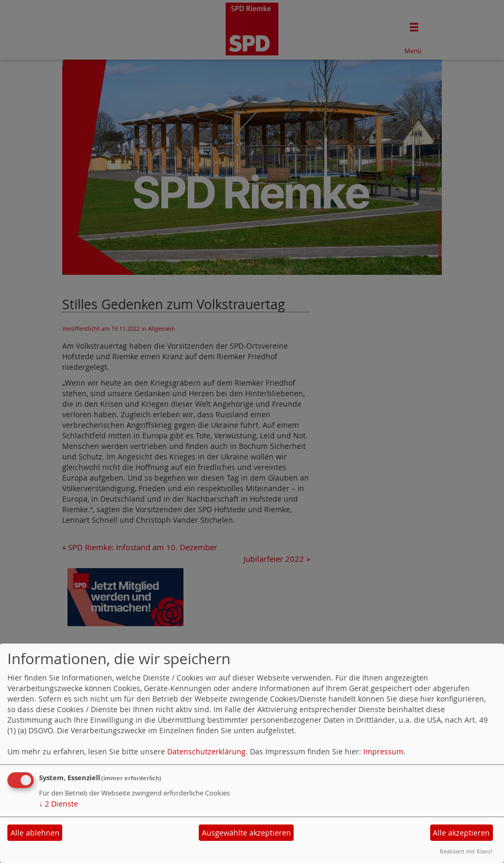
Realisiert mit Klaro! (466, 851)
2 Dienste (59, 804)
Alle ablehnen (35, 833)
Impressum (383, 751)
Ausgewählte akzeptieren (246, 833)
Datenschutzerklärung (206, 751)
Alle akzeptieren (461, 833)
